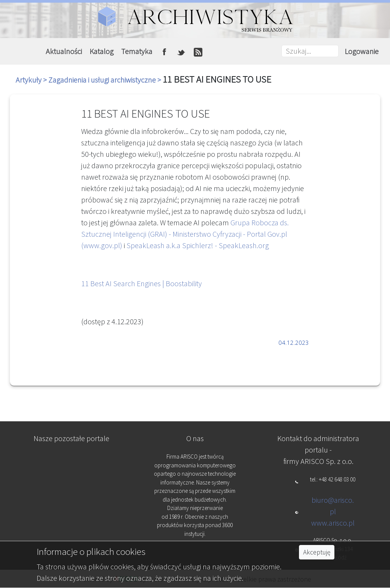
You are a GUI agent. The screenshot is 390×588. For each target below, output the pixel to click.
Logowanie (362, 51)
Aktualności (64, 51)
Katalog (101, 51)
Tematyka (137, 51)
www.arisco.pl (333, 523)
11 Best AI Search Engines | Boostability (141, 283)
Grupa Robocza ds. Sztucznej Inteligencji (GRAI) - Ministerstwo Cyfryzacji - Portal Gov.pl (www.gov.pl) (185, 234)
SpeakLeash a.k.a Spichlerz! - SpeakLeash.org (198, 245)
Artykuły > (32, 80)
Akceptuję (317, 552)
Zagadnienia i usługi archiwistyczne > (105, 80)
